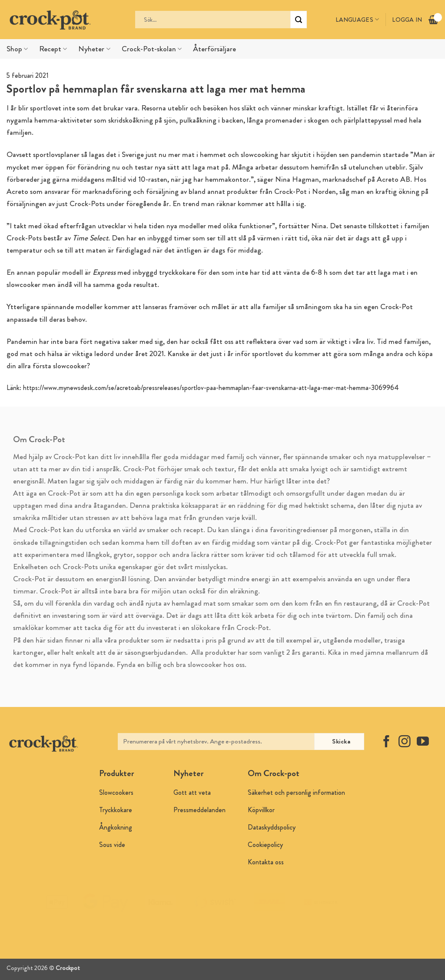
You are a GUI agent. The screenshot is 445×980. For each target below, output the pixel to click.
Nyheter (94, 49)
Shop (17, 49)
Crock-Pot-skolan (152, 49)
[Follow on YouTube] (423, 742)
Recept (53, 49)
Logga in (407, 20)
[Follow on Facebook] (386, 742)
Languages (357, 20)
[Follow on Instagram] (405, 742)
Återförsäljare (214, 49)
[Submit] (299, 20)
